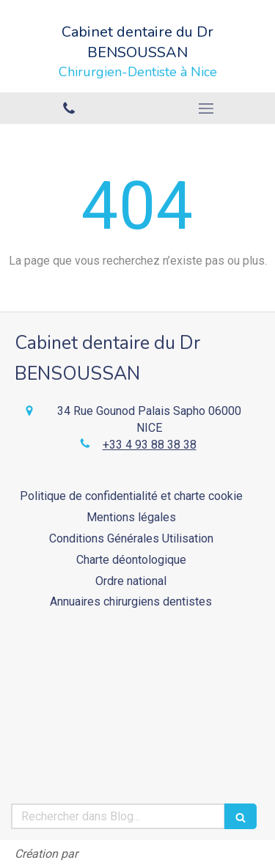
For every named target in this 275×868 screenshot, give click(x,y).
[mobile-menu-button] (207, 108)
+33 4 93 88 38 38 (150, 445)
